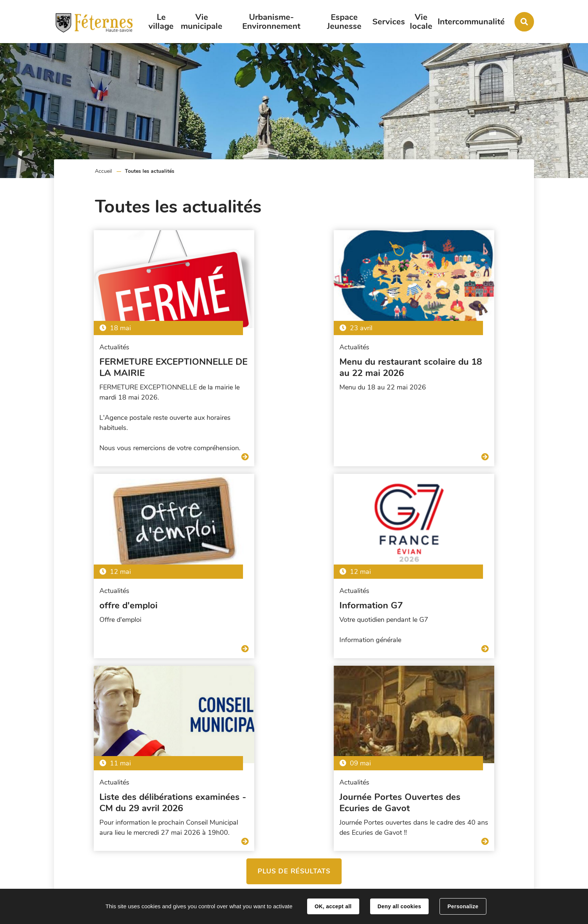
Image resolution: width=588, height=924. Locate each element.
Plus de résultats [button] (294, 671)
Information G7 (95, 597)
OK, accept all (333, 906)
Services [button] (389, 22)
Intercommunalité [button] (471, 22)
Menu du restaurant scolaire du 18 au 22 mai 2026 (287, 363)
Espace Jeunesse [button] (344, 22)
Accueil (103, 171)
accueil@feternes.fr (505, 852)
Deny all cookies (399, 906)
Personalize (463, 906)
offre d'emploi (412, 357)
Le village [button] (161, 22)
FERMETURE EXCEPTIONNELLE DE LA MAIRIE (130, 363)
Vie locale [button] (421, 22)
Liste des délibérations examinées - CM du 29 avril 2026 (293, 602)
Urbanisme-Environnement (271, 22)
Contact (491, 875)
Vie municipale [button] (202, 22)
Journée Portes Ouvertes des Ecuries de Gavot (443, 602)
